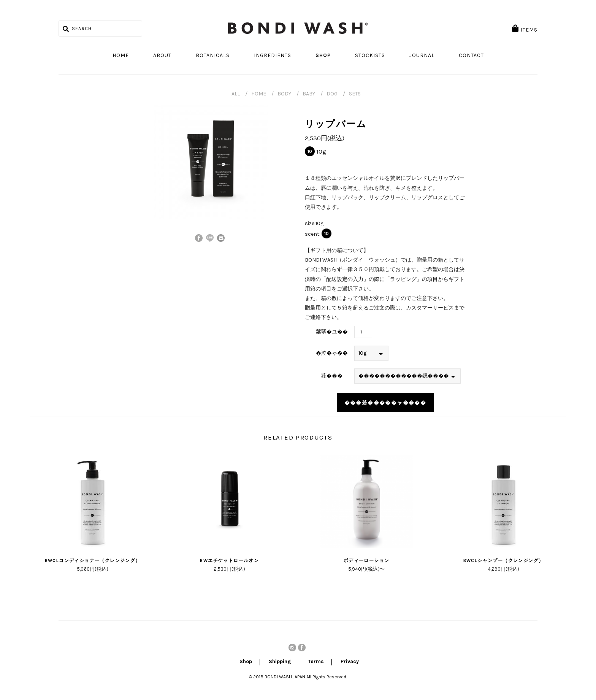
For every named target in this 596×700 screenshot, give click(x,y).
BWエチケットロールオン (229, 560)
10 (310, 151)
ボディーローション (367, 560)
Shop (323, 55)
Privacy (350, 662)
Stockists (370, 55)
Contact (471, 55)
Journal (422, 55)
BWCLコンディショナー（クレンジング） (93, 560)
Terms (316, 662)
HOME (259, 94)
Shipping (280, 662)
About (162, 55)
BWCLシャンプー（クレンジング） (504, 560)
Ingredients (273, 55)
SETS (355, 94)
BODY (284, 94)
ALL (236, 94)
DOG (332, 94)
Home (121, 55)
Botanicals (213, 55)
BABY (309, 94)
